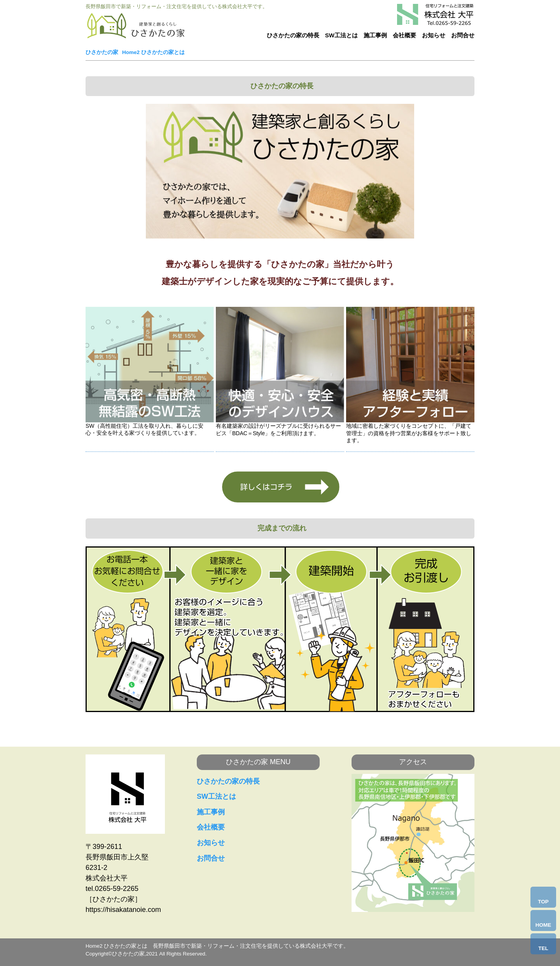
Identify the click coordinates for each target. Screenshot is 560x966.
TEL (543, 948)
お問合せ (463, 35)
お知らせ (434, 35)
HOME (543, 925)
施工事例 (375, 35)
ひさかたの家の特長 (293, 35)
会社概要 (404, 35)
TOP (543, 902)
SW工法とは (341, 35)
